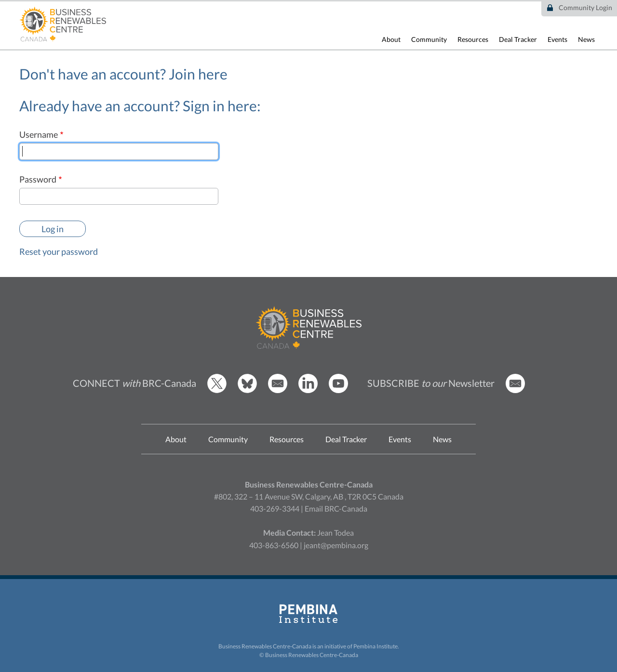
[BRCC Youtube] (338, 390)
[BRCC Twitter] (217, 390)
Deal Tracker (518, 39)
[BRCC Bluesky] (247, 390)
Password (38, 179)
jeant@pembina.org (336, 545)
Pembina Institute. (376, 646)
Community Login (585, 7)
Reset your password (59, 251)
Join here (198, 74)
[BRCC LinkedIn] (308, 390)
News (586, 39)
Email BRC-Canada (336, 508)
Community (429, 39)
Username (39, 134)
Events (557, 39)
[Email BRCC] (278, 390)
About (391, 39)
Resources (473, 39)
